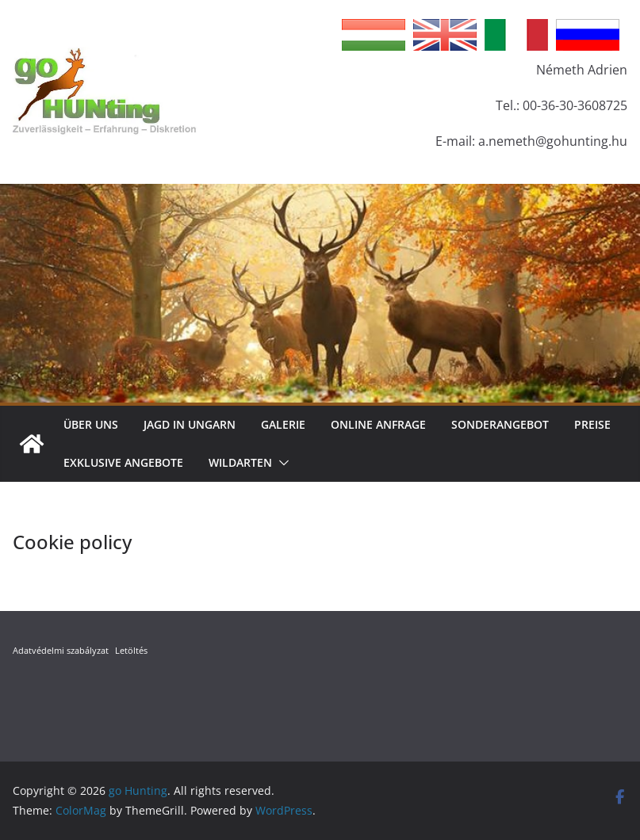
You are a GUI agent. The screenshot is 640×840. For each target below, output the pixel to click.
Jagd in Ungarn (190, 424)
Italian (516, 35)
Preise (592, 424)
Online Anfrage (378, 424)
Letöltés (131, 650)
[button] (281, 463)
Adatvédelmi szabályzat (61, 650)
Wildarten (240, 462)
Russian (588, 35)
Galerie (283, 424)
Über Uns (91, 424)
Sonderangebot (500, 424)
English (445, 35)
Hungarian (374, 35)
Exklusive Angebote (123, 462)
